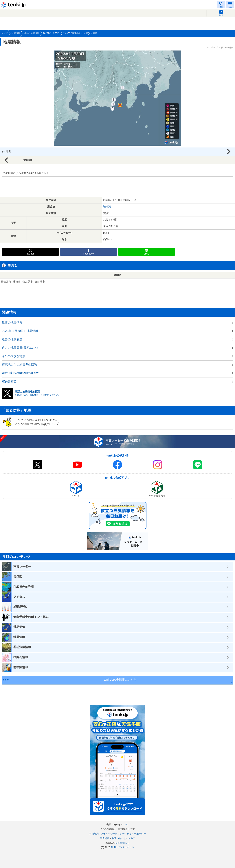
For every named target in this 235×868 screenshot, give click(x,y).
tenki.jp (14, 5)
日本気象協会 (122, 843)
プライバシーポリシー (113, 834)
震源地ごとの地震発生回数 (19, 365)
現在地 (221, 15)
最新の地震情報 (12, 322)
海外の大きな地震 (14, 356)
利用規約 (94, 834)
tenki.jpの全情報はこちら (120, 680)
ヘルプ (132, 838)
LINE (146, 254)
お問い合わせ (119, 838)
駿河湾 (107, 207)
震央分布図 (9, 381)
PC (127, 825)
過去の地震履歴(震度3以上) (20, 348)
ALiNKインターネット (122, 847)
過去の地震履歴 (12, 339)
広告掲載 (105, 838)
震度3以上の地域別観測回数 (20, 373)
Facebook (89, 254)
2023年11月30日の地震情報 (20, 331)
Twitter (30, 254)
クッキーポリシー (136, 834)
